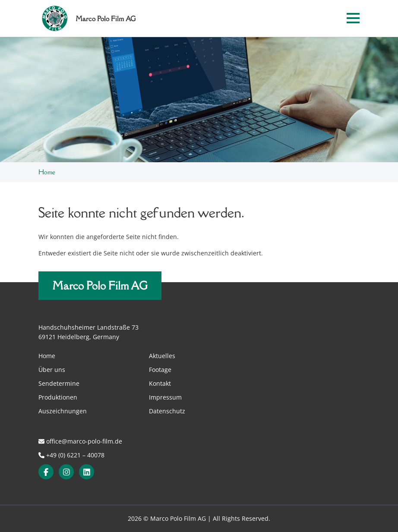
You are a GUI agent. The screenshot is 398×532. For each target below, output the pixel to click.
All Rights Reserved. (242, 518)
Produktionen (58, 397)
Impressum (165, 397)
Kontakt (160, 383)
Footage (160, 370)
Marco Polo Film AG (100, 285)
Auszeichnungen (63, 411)
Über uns (52, 370)
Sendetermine (59, 383)
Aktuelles (162, 356)
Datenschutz (167, 411)
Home (47, 172)
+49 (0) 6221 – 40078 (71, 455)
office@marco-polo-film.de (80, 441)
